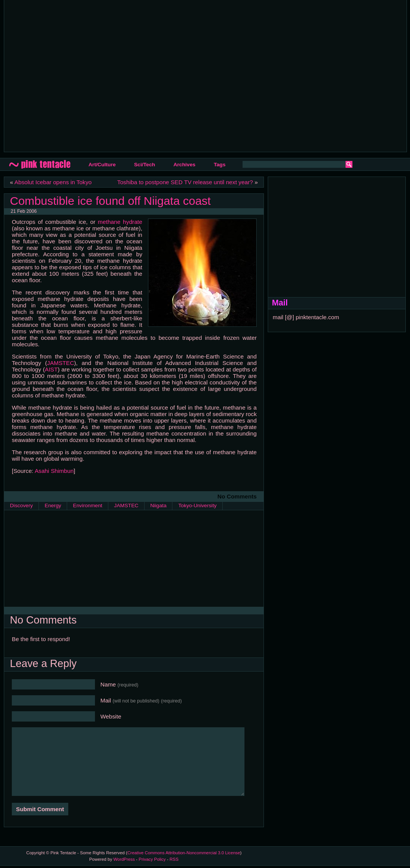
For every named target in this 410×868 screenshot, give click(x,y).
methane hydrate (120, 222)
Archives (185, 165)
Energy (53, 506)
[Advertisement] (72, 75)
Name (119, 684)
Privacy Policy (152, 859)
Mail (141, 700)
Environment (88, 506)
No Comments (237, 496)
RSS (174, 859)
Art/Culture (102, 165)
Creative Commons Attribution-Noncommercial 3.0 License (184, 853)
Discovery (21, 506)
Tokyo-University (197, 506)
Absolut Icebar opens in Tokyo (53, 182)
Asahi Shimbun (54, 471)
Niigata (158, 506)
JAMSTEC (60, 363)
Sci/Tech (144, 165)
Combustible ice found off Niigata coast (110, 201)
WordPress (124, 859)
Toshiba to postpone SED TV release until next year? (185, 182)
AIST (51, 369)
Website (111, 716)
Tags (219, 165)
